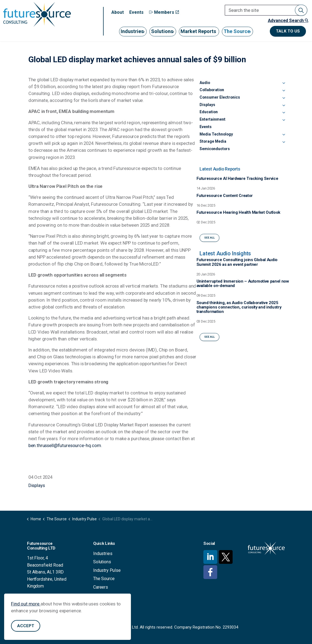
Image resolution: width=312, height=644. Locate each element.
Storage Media (213, 141)
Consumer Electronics (220, 97)
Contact (100, 612)
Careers (101, 587)
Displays (37, 485)
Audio (205, 83)
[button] (301, 10)
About (118, 12)
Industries (132, 31)
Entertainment (213, 119)
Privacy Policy (107, 604)
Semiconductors (215, 149)
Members (164, 12)
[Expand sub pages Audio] (284, 84)
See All (209, 238)
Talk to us (288, 31)
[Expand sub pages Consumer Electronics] (284, 98)
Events (136, 12)
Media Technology (216, 134)
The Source (237, 31)
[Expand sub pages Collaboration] (284, 91)
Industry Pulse (107, 570)
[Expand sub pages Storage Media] (284, 142)
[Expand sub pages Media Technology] (284, 135)
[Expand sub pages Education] (284, 113)
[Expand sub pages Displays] (284, 106)
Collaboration (212, 90)
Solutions (162, 31)
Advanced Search (288, 21)
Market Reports (198, 31)
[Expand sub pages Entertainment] (284, 120)
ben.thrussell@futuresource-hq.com (65, 445)
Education (209, 112)
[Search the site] (266, 10)
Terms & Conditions (112, 595)
